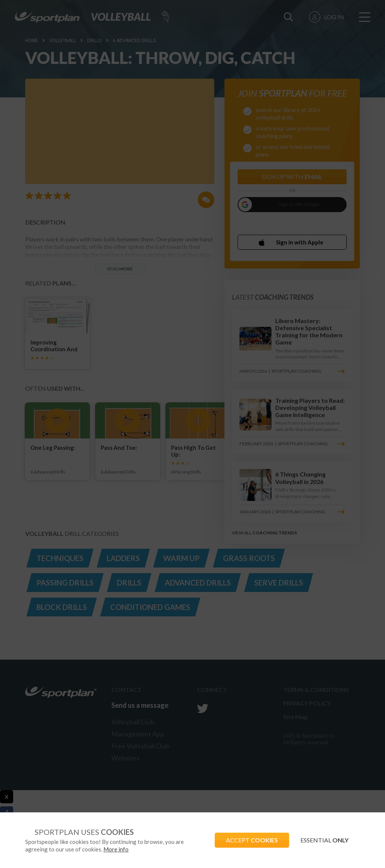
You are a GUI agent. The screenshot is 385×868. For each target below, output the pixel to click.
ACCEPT (252, 840)
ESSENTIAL (324, 840)
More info (116, 849)
